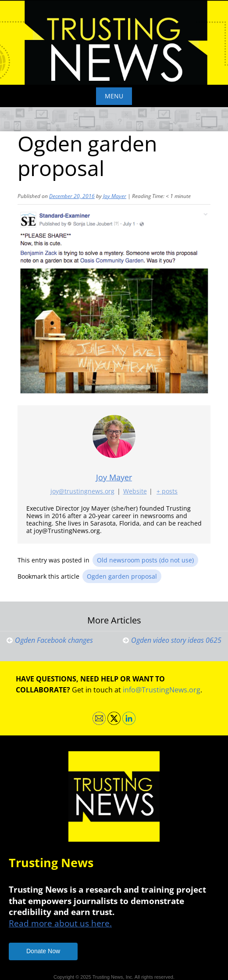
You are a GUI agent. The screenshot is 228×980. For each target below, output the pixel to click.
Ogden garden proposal (122, 576)
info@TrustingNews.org (162, 690)
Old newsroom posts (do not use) (145, 560)
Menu (114, 96)
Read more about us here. (60, 923)
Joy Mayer (115, 196)
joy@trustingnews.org (82, 491)
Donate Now (43, 951)
